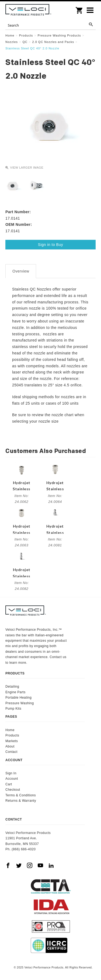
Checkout (13, 790)
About (10, 746)
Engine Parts (15, 692)
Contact (11, 752)
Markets (12, 741)
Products (12, 735)
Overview (21, 271)
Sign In (11, 773)
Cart (9, 784)
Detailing (12, 687)
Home (10, 730)
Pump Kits (13, 709)
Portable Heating (18, 698)
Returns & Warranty (21, 801)
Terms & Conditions (21, 795)
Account (12, 779)
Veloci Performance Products (28, 11)
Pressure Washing (20, 703)
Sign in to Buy (50, 245)
